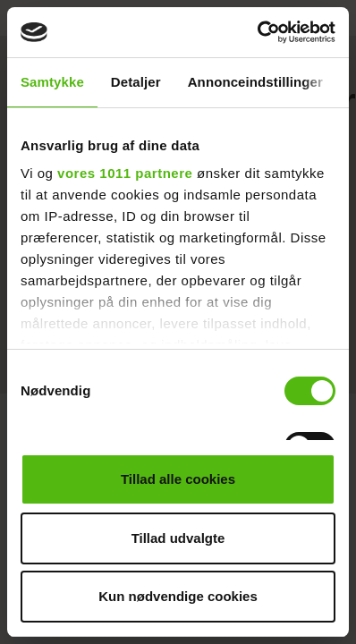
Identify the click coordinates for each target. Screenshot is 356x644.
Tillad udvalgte (178, 538)
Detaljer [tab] (136, 82)
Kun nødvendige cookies (178, 596)
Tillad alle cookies (178, 479)
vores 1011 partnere (125, 173)
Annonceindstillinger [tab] (255, 82)
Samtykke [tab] (52, 82)
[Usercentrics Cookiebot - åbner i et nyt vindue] (257, 32)
